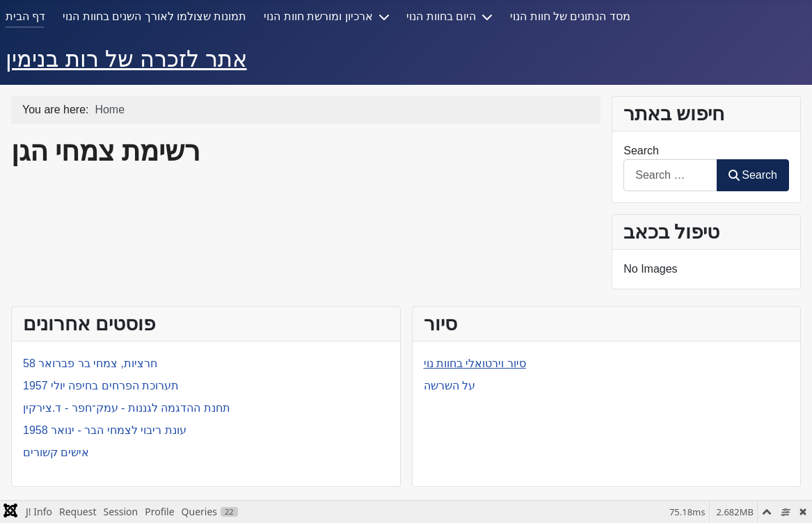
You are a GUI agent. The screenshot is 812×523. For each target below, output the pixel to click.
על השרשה (449, 386)
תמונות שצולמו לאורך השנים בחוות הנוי (154, 16)
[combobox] (670, 175)
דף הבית (25, 16)
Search (641, 151)
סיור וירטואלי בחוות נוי (475, 363)
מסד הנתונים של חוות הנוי (570, 16)
